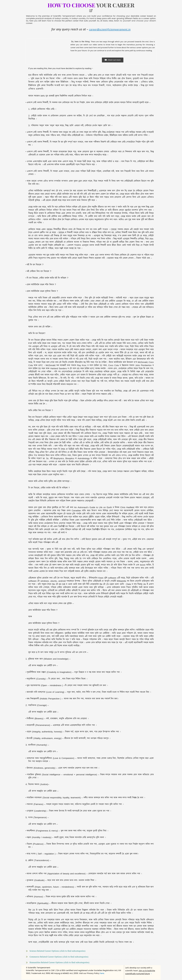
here (102, 974)
